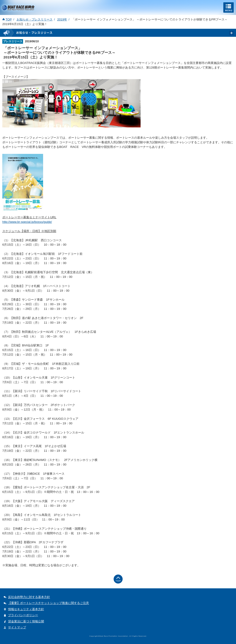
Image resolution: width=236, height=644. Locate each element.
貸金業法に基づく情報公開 (26, 621)
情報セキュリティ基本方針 (26, 609)
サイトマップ (17, 627)
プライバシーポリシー (23, 615)
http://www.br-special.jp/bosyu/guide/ (27, 222)
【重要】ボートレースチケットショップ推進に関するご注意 (49, 603)
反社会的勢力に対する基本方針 (29, 597)
